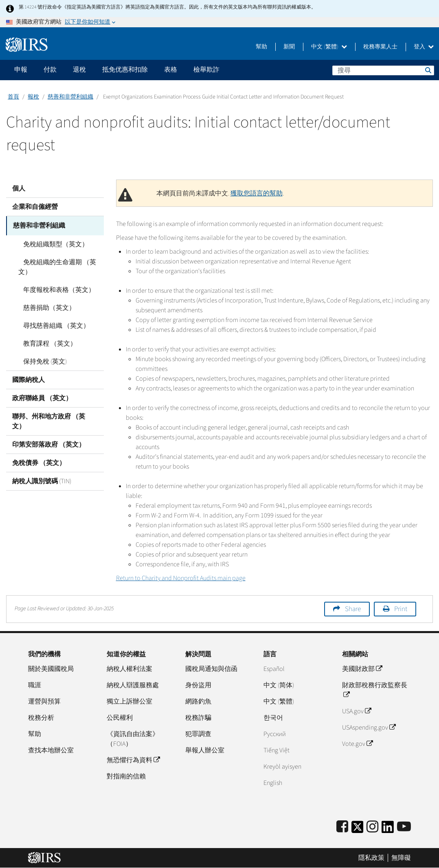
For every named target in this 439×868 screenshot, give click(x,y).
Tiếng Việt (277, 750)
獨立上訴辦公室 (130, 701)
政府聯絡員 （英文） (42, 397)
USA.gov (357, 711)
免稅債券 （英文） (39, 462)
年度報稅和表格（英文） (54, 289)
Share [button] (353, 609)
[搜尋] (383, 70)
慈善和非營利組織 (70, 97)
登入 (424, 47)
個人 (19, 189)
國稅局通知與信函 (211, 669)
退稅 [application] (79, 70)
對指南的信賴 (126, 776)
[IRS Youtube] (404, 827)
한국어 (273, 718)
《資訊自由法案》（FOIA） (133, 739)
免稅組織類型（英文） (51, 243)
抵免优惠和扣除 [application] (125, 70)
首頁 (13, 97)
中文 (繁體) (329, 47)
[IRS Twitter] (358, 830)
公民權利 (120, 718)
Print (401, 609)
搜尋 (428, 70)
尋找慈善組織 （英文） (52, 324)
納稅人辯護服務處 (133, 685)
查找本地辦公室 (51, 750)
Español (274, 669)
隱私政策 (371, 858)
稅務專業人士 (380, 47)
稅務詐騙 (198, 718)
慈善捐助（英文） (44, 307)
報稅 (33, 97)
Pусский (275, 734)
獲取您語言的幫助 (257, 193)
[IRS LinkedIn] (388, 830)
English (273, 783)
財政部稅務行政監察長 (375, 690)
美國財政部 (362, 669)
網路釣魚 (198, 701)
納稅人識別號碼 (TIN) (42, 480)
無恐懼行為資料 (133, 760)
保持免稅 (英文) (40, 360)
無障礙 (401, 858)
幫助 (261, 47)
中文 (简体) (279, 685)
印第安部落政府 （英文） (49, 443)
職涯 (35, 685)
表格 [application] (171, 70)
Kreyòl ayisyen (282, 767)
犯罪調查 (198, 734)
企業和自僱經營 (35, 207)
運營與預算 (44, 701)
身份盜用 (198, 685)
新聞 (289, 47)
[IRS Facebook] (342, 827)
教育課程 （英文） (45, 342)
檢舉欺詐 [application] (206, 70)
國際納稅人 (29, 379)
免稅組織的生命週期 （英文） (55, 266)
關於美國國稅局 (51, 669)
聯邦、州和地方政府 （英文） (49, 420)
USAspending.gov (369, 728)
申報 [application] (21, 70)
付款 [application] (50, 70)
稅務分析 (41, 718)
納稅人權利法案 (130, 669)
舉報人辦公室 (205, 750)
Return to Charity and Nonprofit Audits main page (181, 578)
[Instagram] (372, 827)
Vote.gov (357, 744)
